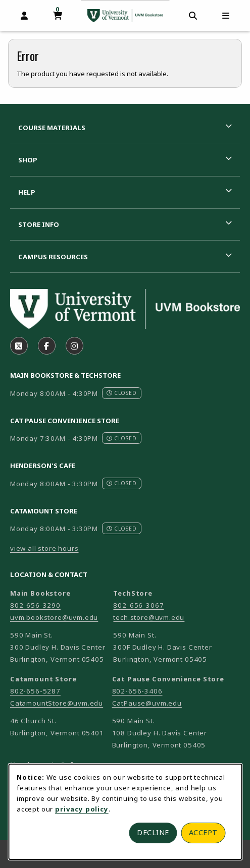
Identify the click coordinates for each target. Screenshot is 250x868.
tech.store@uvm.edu (149, 617)
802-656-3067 (138, 605)
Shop (28, 160)
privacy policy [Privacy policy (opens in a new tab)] (82, 809)
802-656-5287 (35, 691)
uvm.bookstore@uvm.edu (54, 617)
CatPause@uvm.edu (147, 703)
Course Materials (52, 128)
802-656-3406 (137, 691)
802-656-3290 (35, 605)
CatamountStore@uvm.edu (57, 703)
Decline (153, 832)
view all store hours (44, 548)
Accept (203, 832)
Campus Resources (53, 257)
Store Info (39, 224)
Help (27, 192)
